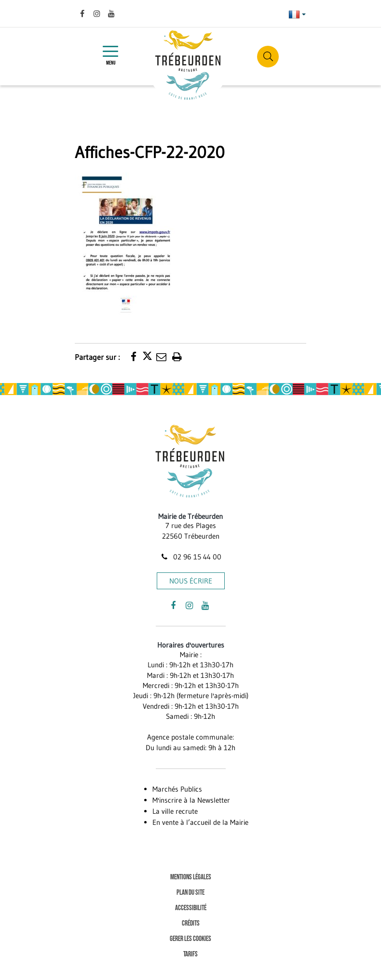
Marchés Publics (177, 789)
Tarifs (190, 954)
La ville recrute (175, 811)
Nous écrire (191, 581)
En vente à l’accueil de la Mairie (200, 822)
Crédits (191, 923)
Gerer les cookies (190, 939)
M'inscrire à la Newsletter (191, 800)
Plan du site (190, 893)
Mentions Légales (191, 877)
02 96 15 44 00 (190, 557)
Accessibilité (191, 908)
